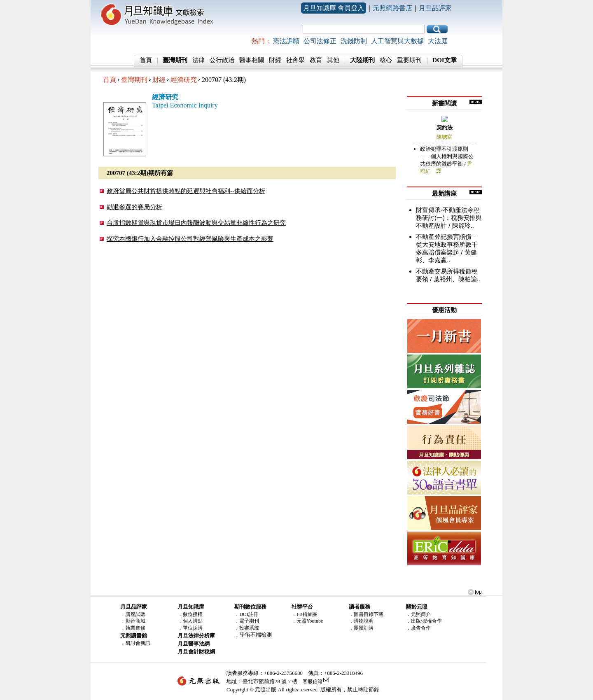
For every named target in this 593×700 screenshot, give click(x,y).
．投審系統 (247, 628)
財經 (275, 60)
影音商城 (135, 621)
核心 (386, 60)
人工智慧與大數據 (397, 41)
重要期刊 (409, 60)
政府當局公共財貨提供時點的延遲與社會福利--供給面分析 (186, 191)
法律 (198, 60)
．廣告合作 (418, 628)
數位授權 (193, 614)
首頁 (146, 60)
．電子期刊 (247, 621)
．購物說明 (361, 621)
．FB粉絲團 (305, 614)
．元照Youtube (307, 621)
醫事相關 (252, 60)
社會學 (295, 60)
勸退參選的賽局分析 (134, 207)
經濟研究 (184, 80)
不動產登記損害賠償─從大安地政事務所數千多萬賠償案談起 (447, 244)
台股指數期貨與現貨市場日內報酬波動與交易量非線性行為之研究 (196, 223)
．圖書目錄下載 (366, 614)
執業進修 (135, 628)
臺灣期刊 (134, 80)
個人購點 (193, 621)
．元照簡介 (418, 614)
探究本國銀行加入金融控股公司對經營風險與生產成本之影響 (190, 239)
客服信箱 (313, 681)
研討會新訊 (138, 643)
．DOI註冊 (246, 614)
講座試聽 (135, 614)
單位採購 (193, 628)
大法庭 (438, 41)
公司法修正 (320, 41)
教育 (316, 60)
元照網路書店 (392, 8)
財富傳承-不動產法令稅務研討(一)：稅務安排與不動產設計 (449, 218)
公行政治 (222, 60)
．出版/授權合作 (424, 621)
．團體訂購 (361, 628)
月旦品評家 (435, 8)
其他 (333, 60)
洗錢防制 (354, 41)
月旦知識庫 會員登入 (334, 8)
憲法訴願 (286, 41)
